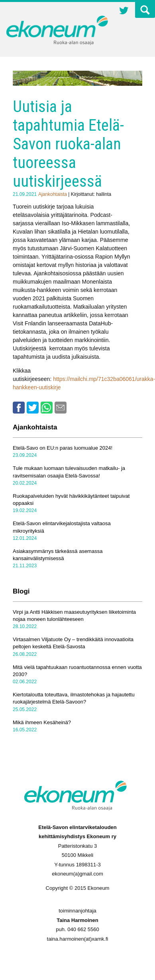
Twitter (124, 12)
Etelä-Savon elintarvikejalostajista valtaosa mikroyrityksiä (62, 527)
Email (61, 408)
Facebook (19, 408)
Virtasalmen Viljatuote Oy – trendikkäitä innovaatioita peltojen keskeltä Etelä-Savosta (73, 643)
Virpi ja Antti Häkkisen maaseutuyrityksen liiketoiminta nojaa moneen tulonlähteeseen (74, 616)
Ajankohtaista (53, 194)
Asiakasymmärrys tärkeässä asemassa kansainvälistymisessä (58, 555)
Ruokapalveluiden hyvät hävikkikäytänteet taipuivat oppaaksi (71, 500)
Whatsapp (47, 408)
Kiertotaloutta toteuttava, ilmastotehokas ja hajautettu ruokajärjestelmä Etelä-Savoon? (74, 698)
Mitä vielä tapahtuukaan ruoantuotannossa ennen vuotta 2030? (77, 671)
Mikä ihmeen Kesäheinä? (42, 722)
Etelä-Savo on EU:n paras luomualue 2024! (63, 448)
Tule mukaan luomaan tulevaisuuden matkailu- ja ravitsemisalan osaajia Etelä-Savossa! (69, 472)
